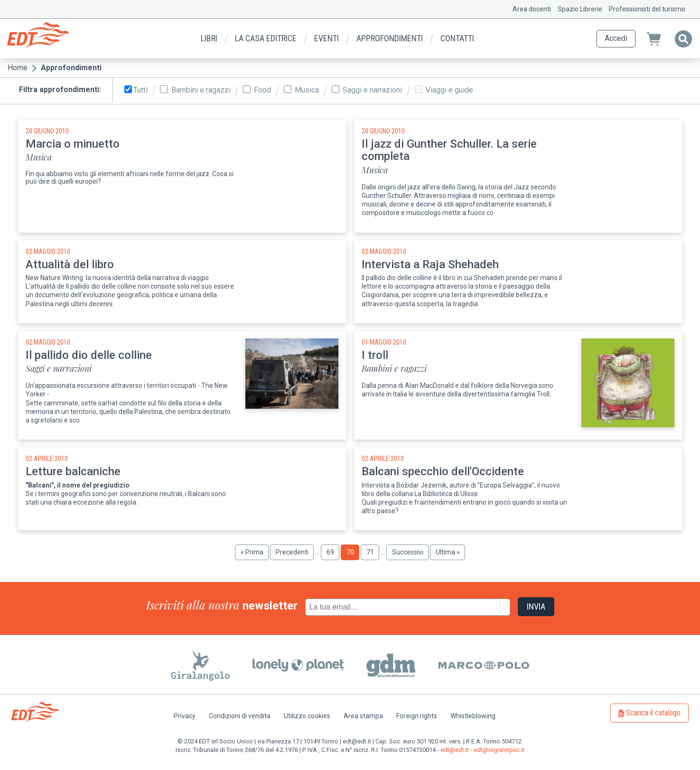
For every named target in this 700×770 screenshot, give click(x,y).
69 (333, 552)
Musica (307, 90)
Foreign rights (417, 716)
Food (262, 90)
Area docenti (532, 9)
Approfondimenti (390, 38)
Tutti (140, 90)
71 (373, 552)
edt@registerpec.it (499, 750)
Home (18, 68)
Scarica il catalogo (653, 713)
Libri (209, 38)
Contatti (457, 38)
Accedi (616, 38)
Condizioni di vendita (240, 716)
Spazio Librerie (580, 9)
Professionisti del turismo (647, 9)
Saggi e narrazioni (372, 90)
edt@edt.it (455, 750)
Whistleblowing (473, 716)
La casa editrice (266, 38)
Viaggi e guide (449, 90)
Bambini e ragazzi (201, 90)
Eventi (327, 38)
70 (353, 554)
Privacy (185, 716)
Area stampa (363, 716)
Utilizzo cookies (307, 716)
